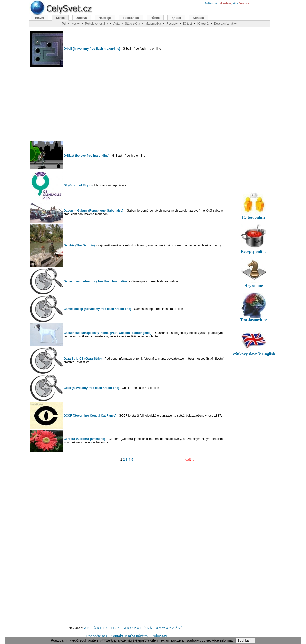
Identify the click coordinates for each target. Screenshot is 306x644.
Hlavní (40, 18)
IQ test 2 (203, 24)
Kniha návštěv (137, 636)
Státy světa (132, 24)
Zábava (82, 18)
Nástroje (105, 18)
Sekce (60, 18)
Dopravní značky (225, 24)
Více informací (223, 640)
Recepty (172, 24)
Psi (64, 24)
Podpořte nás (97, 636)
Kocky (76, 24)
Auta (117, 24)
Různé (155, 18)
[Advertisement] (127, 104)
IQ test (176, 18)
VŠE (181, 628)
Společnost (131, 18)
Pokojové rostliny (97, 24)
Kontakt (117, 636)
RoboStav (159, 636)
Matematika (153, 24)
